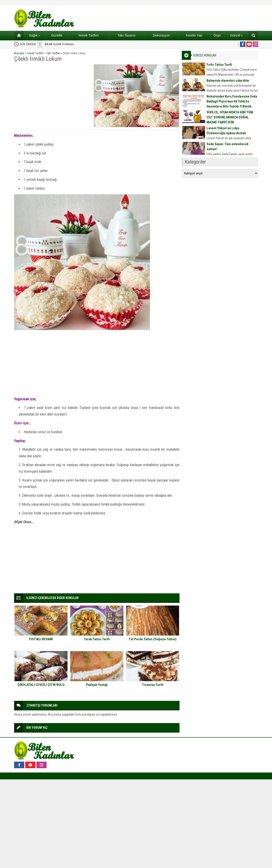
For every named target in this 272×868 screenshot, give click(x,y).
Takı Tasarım (127, 35)
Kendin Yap (194, 35)
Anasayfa (19, 53)
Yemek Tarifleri (88, 35)
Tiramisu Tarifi (153, 685)
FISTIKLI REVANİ (41, 639)
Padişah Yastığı (97, 685)
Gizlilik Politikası (60, 44)
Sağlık (34, 35)
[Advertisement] (52, 96)
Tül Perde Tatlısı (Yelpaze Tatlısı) (153, 639)
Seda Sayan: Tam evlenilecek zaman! (227, 147)
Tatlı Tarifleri (53, 53)
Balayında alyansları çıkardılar (228, 81)
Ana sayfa (17, 35)
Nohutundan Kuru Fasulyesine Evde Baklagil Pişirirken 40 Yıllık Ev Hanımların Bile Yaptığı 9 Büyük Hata (232, 104)
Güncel (236, 35)
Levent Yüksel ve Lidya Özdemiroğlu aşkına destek (226, 131)
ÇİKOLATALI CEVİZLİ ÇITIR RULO (41, 685)
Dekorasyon (161, 35)
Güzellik (57, 35)
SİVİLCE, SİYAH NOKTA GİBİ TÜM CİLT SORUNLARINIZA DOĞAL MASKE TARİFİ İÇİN (230, 117)
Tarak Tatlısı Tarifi (97, 639)
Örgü (217, 35)
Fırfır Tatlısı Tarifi (219, 65)
